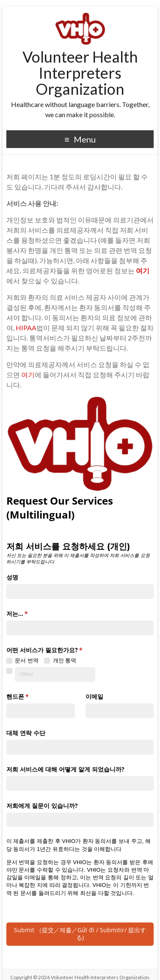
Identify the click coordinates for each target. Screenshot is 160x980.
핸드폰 (30, 694)
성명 (12, 575)
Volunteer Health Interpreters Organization (80, 73)
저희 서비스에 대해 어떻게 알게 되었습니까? (65, 767)
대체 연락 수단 (26, 730)
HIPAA (26, 328)
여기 (28, 375)
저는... (29, 611)
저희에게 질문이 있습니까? (42, 803)
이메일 (94, 694)
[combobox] (80, 625)
